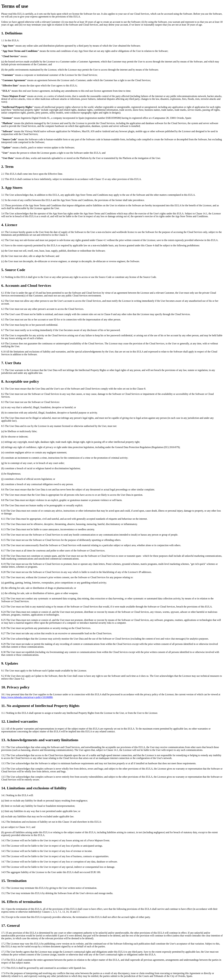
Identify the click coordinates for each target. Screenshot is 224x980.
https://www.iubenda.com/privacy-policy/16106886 (27, 697)
